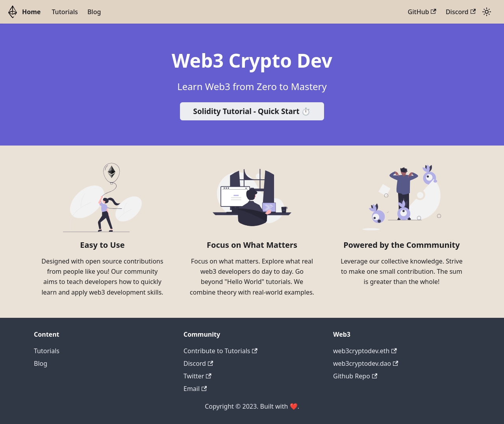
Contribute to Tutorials (220, 351)
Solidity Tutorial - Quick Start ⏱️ (252, 111)
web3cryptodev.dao (366, 363)
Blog (94, 12)
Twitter (197, 376)
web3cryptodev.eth (365, 351)
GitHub (422, 12)
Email (195, 389)
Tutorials (65, 12)
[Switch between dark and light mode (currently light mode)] (487, 12)
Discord (461, 12)
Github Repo (355, 376)
